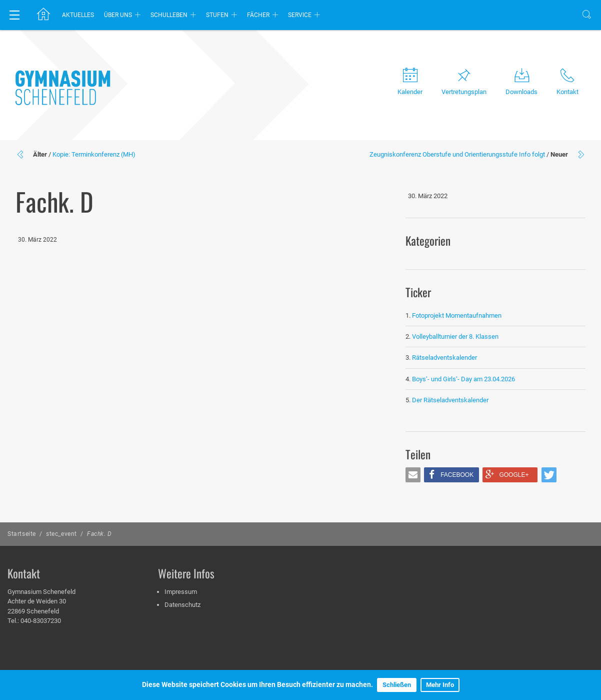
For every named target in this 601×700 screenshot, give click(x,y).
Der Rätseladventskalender (450, 400)
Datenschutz (182, 605)
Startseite (22, 534)
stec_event (61, 534)
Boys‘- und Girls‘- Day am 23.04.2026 (463, 379)
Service (300, 15)
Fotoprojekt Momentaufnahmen (457, 315)
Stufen (217, 15)
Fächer (258, 15)
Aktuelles (78, 15)
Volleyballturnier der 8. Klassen (455, 336)
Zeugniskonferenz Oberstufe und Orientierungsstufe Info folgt (457, 154)
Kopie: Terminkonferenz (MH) (94, 154)
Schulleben (169, 15)
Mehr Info (440, 685)
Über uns (118, 15)
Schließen (397, 685)
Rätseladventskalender (444, 358)
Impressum (181, 592)
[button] (413, 475)
